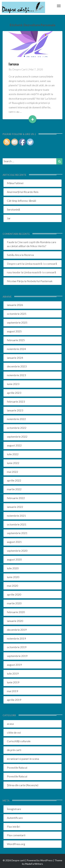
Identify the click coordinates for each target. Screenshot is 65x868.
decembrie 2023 (17, 366)
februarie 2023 (16, 401)
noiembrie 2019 (16, 638)
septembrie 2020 (17, 551)
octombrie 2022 (17, 428)
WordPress (46, 860)
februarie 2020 (16, 612)
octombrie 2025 (17, 314)
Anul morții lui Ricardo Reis (23, 192)
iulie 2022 (13, 454)
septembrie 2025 (17, 322)
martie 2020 (14, 603)
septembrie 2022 (17, 437)
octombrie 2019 (17, 647)
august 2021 (14, 542)
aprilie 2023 (14, 393)
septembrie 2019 (17, 656)
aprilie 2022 (14, 480)
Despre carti (20, 69)
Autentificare (15, 818)
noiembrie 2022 (16, 419)
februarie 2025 (16, 340)
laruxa (14, 64)
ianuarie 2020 (15, 621)
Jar (9, 218)
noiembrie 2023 (16, 375)
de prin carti (14, 750)
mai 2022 (12, 472)
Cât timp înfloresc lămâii (21, 201)
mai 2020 (12, 586)
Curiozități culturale (19, 741)
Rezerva (29, 255)
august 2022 (14, 445)
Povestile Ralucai (17, 767)
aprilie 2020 (14, 594)
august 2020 (14, 559)
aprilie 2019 (14, 700)
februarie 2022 (16, 498)
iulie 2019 (13, 673)
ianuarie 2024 (15, 358)
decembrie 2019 (17, 630)
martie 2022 (14, 489)
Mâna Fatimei (15, 183)
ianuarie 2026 (15, 305)
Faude (11, 242)
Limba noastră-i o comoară (41, 264)
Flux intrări (13, 826)
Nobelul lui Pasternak (40, 281)
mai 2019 (12, 691)
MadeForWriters (34, 864)
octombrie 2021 (17, 524)
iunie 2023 (13, 384)
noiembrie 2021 (16, 516)
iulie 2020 (13, 568)
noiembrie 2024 (16, 349)
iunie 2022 (13, 463)
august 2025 (14, 331)
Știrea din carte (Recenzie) (23, 785)
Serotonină (13, 209)
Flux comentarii (16, 835)
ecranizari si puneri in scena (23, 759)
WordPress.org (16, 844)
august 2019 (14, 665)
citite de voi (14, 732)
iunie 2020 (13, 577)
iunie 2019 (13, 682)
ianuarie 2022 (15, 507)
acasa (10, 724)
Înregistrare (14, 809)
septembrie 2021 (17, 533)
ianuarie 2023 (15, 410)
